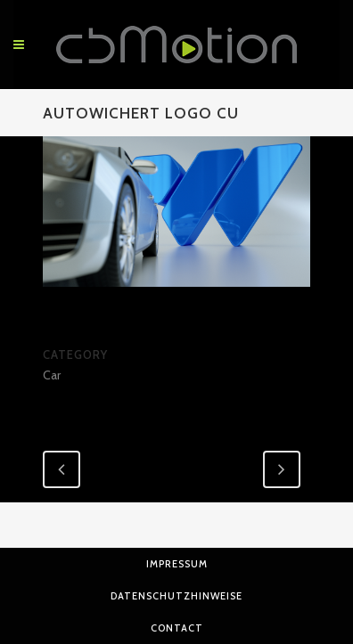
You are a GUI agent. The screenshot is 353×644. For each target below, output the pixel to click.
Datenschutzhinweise (176, 596)
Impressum (177, 564)
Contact (177, 628)
